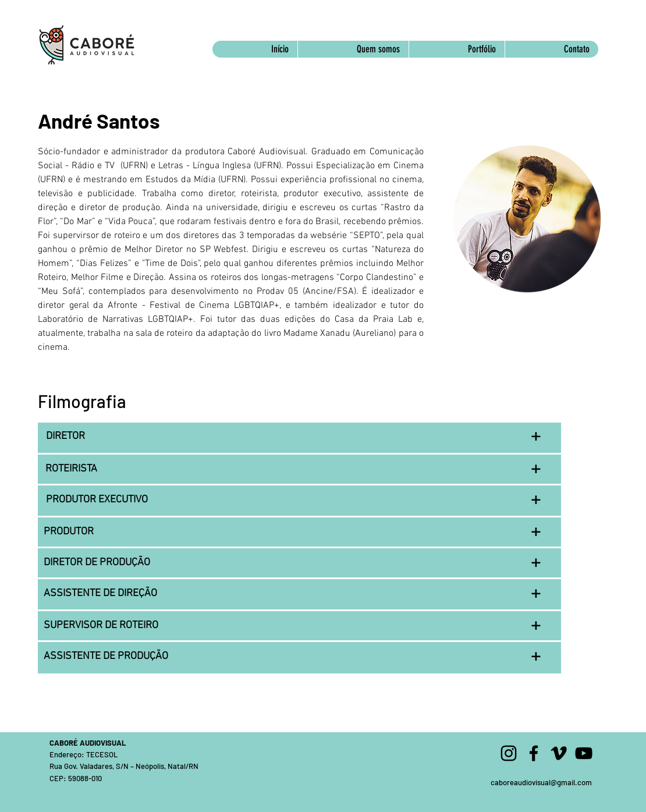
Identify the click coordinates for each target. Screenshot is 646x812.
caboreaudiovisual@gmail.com (541, 782)
